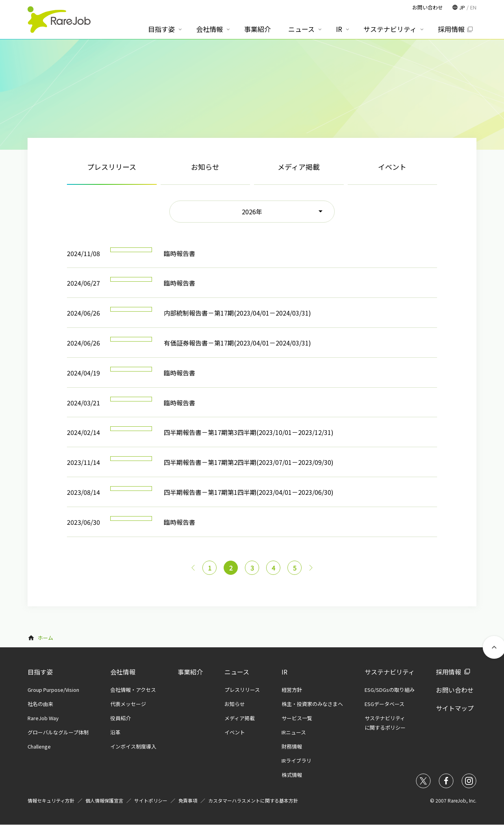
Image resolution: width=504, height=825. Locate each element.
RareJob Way (43, 718)
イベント (392, 167)
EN (473, 7)
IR (284, 672)
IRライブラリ (296, 761)
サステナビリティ (390, 672)
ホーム (45, 638)
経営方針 (292, 690)
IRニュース (294, 732)
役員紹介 (120, 718)
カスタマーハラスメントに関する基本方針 (253, 800)
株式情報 (292, 775)
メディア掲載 (299, 167)
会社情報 (123, 672)
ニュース (237, 672)
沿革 (115, 732)
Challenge (39, 746)
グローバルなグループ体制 (58, 732)
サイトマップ (455, 708)
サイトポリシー (151, 800)
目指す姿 (40, 672)
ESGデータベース (384, 704)
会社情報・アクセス (133, 690)
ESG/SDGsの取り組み (390, 690)
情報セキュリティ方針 (51, 800)
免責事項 (188, 800)
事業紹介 (190, 672)
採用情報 (448, 672)
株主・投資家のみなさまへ (312, 704)
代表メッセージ (128, 704)
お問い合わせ (455, 690)
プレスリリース (242, 690)
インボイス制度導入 (133, 746)
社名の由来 (40, 704)
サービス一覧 (297, 718)
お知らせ (205, 167)
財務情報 (292, 746)
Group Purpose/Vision (53, 690)
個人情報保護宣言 (104, 800)
